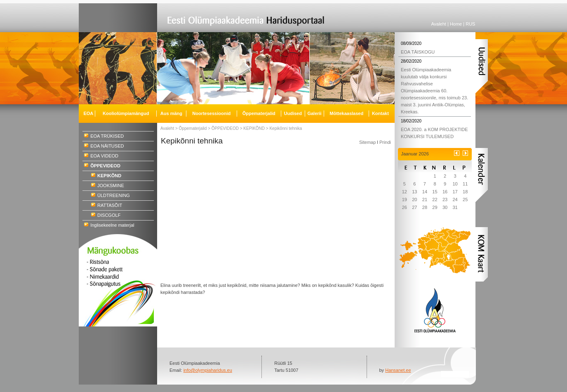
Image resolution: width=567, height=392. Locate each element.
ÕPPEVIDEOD (225, 128)
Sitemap (367, 142)
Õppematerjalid (193, 128)
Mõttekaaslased (346, 113)
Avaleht (439, 24)
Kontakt (380, 113)
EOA (88, 113)
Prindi (385, 142)
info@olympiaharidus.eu (208, 370)
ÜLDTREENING (114, 195)
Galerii (314, 113)
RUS (470, 24)
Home (456, 24)
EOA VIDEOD (104, 156)
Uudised (293, 113)
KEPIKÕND (254, 128)
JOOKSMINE (111, 185)
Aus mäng (171, 113)
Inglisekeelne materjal (112, 225)
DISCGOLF (109, 215)
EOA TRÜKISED (107, 136)
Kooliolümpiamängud (126, 113)
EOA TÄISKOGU (418, 52)
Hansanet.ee (398, 370)
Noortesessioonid (211, 113)
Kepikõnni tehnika (286, 128)
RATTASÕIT (110, 205)
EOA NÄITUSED (107, 146)
